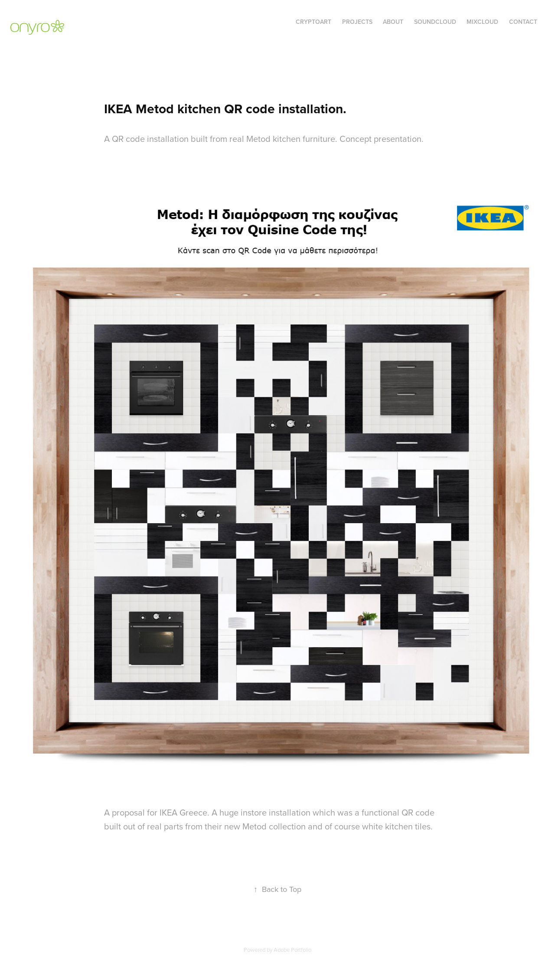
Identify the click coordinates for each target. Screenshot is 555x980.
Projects (357, 22)
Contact (523, 22)
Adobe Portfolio (292, 950)
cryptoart (313, 22)
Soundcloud (435, 22)
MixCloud (482, 22)
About (393, 22)
